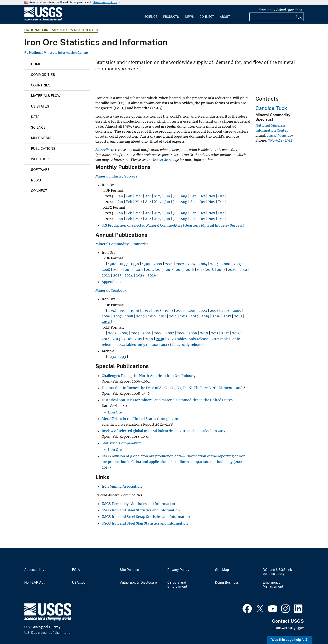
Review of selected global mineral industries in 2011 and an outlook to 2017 (163, 431)
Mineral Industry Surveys (116, 176)
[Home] (43, 20)
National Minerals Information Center (61, 30)
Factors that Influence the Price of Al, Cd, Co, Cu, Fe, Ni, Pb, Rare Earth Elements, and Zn (175, 388)
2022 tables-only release (137, 345)
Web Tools (41, 159)
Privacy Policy (178, 570)
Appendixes (111, 282)
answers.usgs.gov (290, 628)
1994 (112, 311)
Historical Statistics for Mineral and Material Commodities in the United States (167, 400)
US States (40, 106)
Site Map (222, 570)
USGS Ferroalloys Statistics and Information (138, 504)
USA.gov (79, 583)
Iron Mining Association (122, 486)
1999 (146, 264)
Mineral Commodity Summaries (122, 244)
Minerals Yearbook (111, 290)
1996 (112, 264)
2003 (192, 264)
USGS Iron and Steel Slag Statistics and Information (145, 523)
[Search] (300, 17)
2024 (129, 275)
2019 (221, 270)
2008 (106, 270)
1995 (124, 311)
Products (171, 17)
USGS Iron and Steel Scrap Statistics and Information (146, 517)
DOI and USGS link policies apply (277, 572)
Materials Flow (46, 96)
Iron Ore (115, 412)
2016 (190, 270)
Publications (43, 149)
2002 (180, 264)
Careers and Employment (177, 585)
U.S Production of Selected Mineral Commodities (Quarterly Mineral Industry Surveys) (173, 225)
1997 (124, 264)
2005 (214, 264)
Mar (139, 196)
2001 (169, 264)
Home (36, 64)
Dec (221, 202)
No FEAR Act (34, 583)
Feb (129, 196)
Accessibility (34, 570)
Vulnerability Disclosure (138, 583)
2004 (203, 264)
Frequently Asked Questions (280, 10)
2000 (158, 264)
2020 (232, 270)
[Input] (277, 17)
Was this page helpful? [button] (289, 640)
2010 (129, 270)
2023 (117, 275)
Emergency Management (273, 585)
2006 (226, 264)
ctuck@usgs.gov (280, 135)
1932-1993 (117, 357)
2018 (210, 270)
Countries (41, 85)
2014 (170, 270)
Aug (184, 196)
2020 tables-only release (188, 339)
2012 (150, 270)
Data (35, 117)
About (225, 17)
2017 (200, 270)
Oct (202, 196)
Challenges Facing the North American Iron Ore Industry (149, 376)
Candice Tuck (271, 108)
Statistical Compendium (122, 443)
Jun (167, 196)
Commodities (43, 75)
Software (40, 170)
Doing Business (227, 583)
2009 (117, 270)
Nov (212, 196)
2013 (160, 270)
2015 (180, 270)
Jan (120, 196)
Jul (175, 196)
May (158, 196)
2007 (238, 264)
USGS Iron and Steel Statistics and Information (141, 510)
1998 (135, 264)
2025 (140, 275)
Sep (193, 196)
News (189, 17)
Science (151, 17)
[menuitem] (151, 14)
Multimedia (41, 138)
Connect (207, 17)
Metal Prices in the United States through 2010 (140, 419)
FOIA (76, 570)
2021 (243, 270)
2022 (106, 275)
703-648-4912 (280, 140)
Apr (148, 196)
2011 (139, 270)
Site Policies (129, 570)
